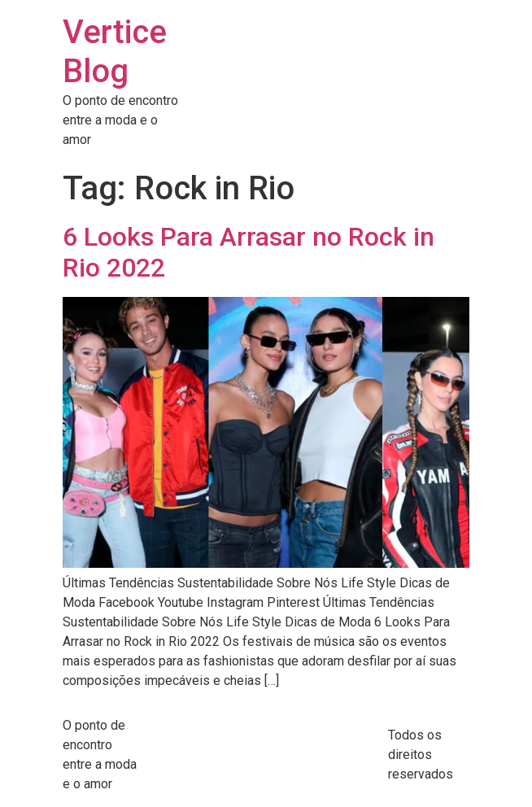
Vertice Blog (115, 52)
